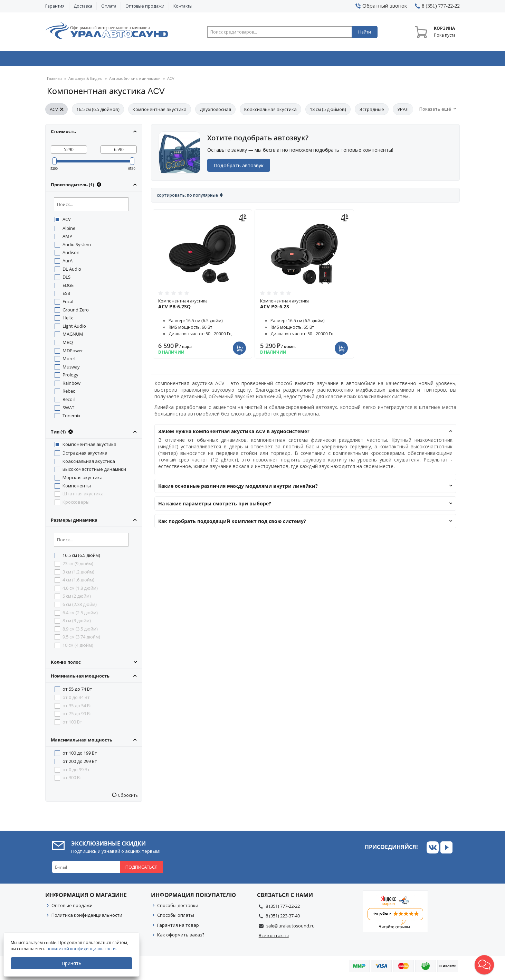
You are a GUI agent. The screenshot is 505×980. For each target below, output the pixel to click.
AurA (68, 263)
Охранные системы (170, 60)
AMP (67, 239)
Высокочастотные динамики (94, 472)
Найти (365, 32)
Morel (69, 361)
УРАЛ (403, 112)
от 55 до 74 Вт (77, 692)
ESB (66, 296)
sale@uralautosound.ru (290, 928)
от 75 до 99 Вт (77, 716)
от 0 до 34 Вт (76, 700)
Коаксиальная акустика (270, 112)
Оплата (109, 6)
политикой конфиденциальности (81, 949)
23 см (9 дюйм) (78, 566)
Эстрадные (372, 112)
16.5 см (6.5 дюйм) (81, 558)
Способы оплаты (176, 918)
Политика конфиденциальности (87, 918)
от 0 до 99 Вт (76, 772)
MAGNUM (73, 337)
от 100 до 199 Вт (80, 756)
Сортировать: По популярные (187, 198)
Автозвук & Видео (86, 60)
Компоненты (77, 488)
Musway (71, 370)
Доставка (83, 6)
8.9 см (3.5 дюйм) (80, 632)
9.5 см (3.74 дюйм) (81, 640)
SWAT (68, 410)
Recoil (69, 402)
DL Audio (72, 272)
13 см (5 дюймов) (328, 112)
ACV (56, 112)
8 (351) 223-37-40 (283, 918)
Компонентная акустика (160, 112)
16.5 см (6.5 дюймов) (98, 112)
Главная (54, 81)
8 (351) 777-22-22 (283, 909)
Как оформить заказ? (181, 937)
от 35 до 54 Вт (77, 708)
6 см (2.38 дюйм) (80, 607)
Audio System (77, 247)
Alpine (69, 231)
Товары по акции (421, 60)
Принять (72, 963)
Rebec (69, 394)
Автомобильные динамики (134, 81)
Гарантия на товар (178, 928)
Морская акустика (83, 480)
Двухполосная (215, 112)
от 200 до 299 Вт (80, 764)
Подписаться (141, 870)
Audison (71, 255)
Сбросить (127, 798)
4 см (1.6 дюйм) (78, 582)
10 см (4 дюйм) (78, 648)
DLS (66, 280)
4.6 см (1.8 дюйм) (80, 591)
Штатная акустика (83, 496)
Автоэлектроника (255, 60)
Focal (68, 304)
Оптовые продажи (145, 6)
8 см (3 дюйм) (77, 623)
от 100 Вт (72, 725)
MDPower (73, 353)
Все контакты (274, 938)
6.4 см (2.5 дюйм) (80, 615)
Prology (70, 377)
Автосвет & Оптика (338, 60)
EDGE (68, 288)
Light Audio (74, 329)
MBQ (68, 345)
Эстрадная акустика (85, 456)
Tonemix (72, 418)
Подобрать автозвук (239, 168)
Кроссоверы (76, 505)
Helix (68, 320)
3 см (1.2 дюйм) (78, 575)
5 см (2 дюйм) (77, 599)
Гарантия (55, 6)
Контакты (183, 6)
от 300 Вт (72, 780)
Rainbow (72, 386)
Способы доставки (178, 908)
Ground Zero (76, 312)
